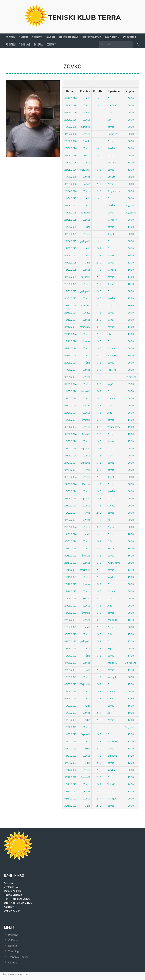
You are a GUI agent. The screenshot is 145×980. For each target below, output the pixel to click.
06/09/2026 (70, 110)
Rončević (112, 103)
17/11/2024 (70, 339)
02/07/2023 (70, 639)
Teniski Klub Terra (85, 14)
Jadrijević (85, 125)
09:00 (131, 382)
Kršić (110, 453)
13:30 (131, 296)
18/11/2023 (70, 568)
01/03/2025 (70, 260)
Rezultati (99, 89)
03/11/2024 (70, 346)
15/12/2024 (70, 318)
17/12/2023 (70, 546)
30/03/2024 (70, 475)
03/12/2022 (70, 775)
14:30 (131, 782)
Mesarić (112, 160)
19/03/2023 (70, 703)
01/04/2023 (70, 696)
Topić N (112, 368)
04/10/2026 (70, 96)
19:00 (131, 546)
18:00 (131, 160)
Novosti (50, 35)
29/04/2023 (70, 689)
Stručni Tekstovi (68, 35)
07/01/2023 (70, 761)
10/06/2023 (70, 653)
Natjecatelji (129, 35)
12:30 (131, 696)
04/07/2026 (70, 132)
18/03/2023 (70, 711)
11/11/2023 (70, 575)
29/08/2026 (70, 117)
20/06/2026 (70, 146)
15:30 (131, 682)
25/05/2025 (70, 217)
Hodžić (86, 182)
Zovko (111, 96)
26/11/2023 (70, 561)
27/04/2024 (70, 453)
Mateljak (112, 675)
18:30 (131, 282)
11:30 (131, 653)
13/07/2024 (70, 396)
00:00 (131, 96)
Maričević (85, 568)
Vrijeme (131, 89)
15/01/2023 (70, 753)
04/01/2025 (70, 296)
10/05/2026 (70, 175)
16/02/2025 (70, 268)
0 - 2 (99, 167)
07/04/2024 (70, 468)
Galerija (38, 42)
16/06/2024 (70, 418)
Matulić (111, 253)
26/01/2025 (70, 282)
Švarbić (111, 146)
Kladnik (111, 346)
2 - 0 (99, 189)
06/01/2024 (70, 539)
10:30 (131, 618)
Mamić (87, 110)
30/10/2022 (70, 804)
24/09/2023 (70, 603)
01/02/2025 (70, 275)
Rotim (87, 153)
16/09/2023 (70, 611)
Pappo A (112, 661)
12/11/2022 (70, 789)
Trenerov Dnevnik (91, 35)
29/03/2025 (70, 246)
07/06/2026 (70, 153)
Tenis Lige (25, 42)
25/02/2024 (70, 503)
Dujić (87, 761)
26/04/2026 (70, 189)
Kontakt (51, 42)
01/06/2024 (70, 432)
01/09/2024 (70, 382)
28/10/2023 (70, 582)
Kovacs (111, 175)
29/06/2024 (70, 410)
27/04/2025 (70, 239)
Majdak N (85, 167)
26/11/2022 (70, 782)
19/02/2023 (70, 725)
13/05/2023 (70, 675)
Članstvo (37, 35)
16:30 (131, 303)
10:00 (131, 253)
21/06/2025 (70, 196)
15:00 (131, 639)
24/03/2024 (70, 482)
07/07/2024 (70, 403)
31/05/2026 (70, 160)
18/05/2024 (70, 439)
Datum (70, 89)
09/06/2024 (70, 425)
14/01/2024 (70, 532)
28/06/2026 (70, 139)
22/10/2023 (70, 589)
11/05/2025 (70, 225)
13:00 (131, 275)
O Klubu (23, 35)
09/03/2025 (70, 253)
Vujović (111, 782)
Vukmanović (114, 425)
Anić (88, 96)
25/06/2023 (70, 646)
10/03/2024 (70, 489)
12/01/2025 (70, 289)
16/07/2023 (70, 625)
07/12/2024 (70, 325)
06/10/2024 (70, 353)
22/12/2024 (70, 303)
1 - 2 (99, 175)
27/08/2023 (70, 618)
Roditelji (11, 42)
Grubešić (112, 132)
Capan (87, 403)
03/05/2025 (70, 232)
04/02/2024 (70, 518)
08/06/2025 (70, 203)
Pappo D (112, 618)
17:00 (131, 167)
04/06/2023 (70, 661)
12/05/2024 (70, 446)
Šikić (88, 718)
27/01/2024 (70, 525)
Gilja (110, 646)
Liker (110, 117)
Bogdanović (114, 189)
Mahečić (112, 268)
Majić (87, 260)
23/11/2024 (70, 332)
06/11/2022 (70, 796)
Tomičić (86, 432)
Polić (88, 668)
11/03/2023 (70, 718)
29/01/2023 (70, 739)
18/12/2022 (70, 768)
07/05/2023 (70, 682)
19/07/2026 (70, 125)
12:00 (131, 260)
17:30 (131, 568)
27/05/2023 (70, 668)
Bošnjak (112, 353)
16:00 (131, 553)
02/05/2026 (70, 182)
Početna (10, 35)
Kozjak (111, 232)
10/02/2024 (70, 510)
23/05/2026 (70, 167)
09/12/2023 (70, 553)
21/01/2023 (70, 746)
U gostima (114, 89)
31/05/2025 (70, 210)
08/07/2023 (70, 632)
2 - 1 (99, 182)
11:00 (131, 225)
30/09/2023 (70, 596)
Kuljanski (85, 275)
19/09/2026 (70, 103)
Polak (87, 789)
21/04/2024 (70, 460)
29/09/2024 (70, 360)
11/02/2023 (70, 732)
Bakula (86, 139)
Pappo (111, 525)
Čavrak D (85, 775)
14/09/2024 (70, 368)
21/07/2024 (70, 389)
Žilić (88, 360)
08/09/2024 (70, 375)
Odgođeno (131, 203)
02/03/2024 (70, 496)
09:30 (131, 389)
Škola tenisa (112, 35)
